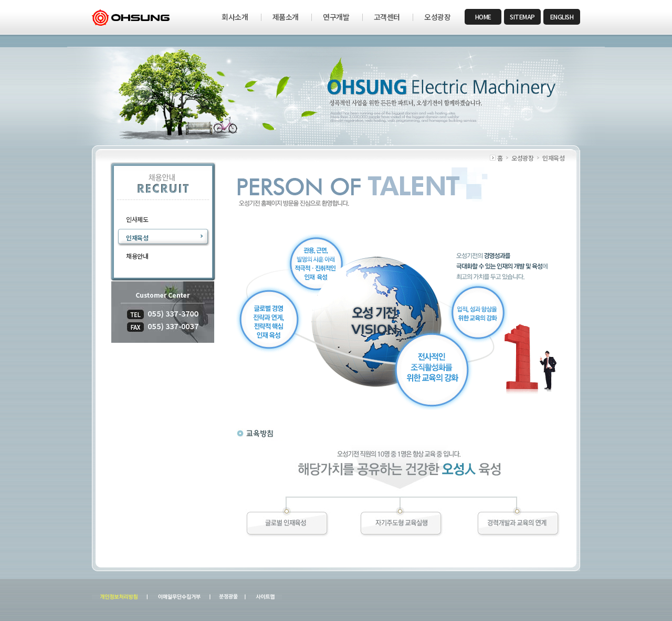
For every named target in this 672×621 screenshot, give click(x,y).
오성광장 (437, 17)
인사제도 (137, 219)
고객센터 (387, 17)
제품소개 (286, 17)
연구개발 (336, 17)
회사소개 (235, 17)
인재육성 (137, 238)
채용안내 (137, 256)
